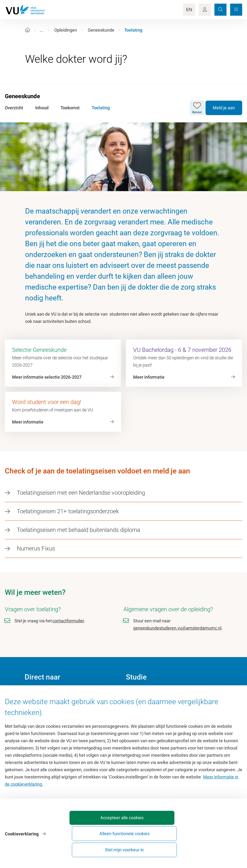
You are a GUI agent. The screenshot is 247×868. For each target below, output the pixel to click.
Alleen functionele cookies (161, 848)
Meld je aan (224, 108)
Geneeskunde (101, 30)
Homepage (35, 693)
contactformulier (68, 621)
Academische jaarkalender (151, 693)
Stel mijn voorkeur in (215, 848)
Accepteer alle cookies (108, 848)
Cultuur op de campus (45, 704)
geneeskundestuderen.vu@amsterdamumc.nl (177, 628)
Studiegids (136, 704)
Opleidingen (66, 30)
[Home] (27, 30)
